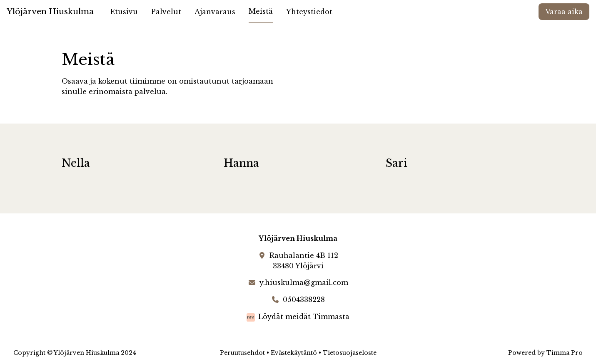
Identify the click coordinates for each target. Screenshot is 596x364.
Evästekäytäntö (294, 353)
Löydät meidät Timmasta (304, 317)
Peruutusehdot (242, 353)
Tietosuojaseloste (350, 353)
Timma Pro (565, 353)
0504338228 (304, 300)
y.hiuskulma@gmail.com (304, 282)
